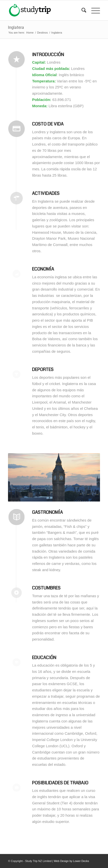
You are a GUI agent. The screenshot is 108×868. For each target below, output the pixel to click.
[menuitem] (81, 10)
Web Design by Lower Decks (71, 861)
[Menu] (93, 10)
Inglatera (16, 27)
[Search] (81, 10)
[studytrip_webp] (45, 10)
